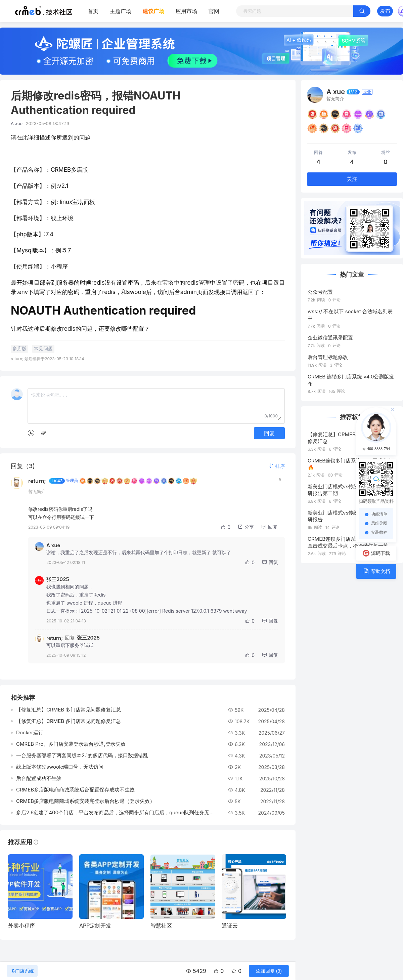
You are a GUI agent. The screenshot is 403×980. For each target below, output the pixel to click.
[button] (277, 466)
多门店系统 (22, 971)
